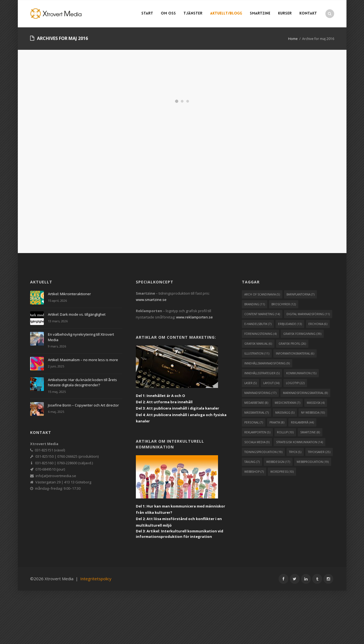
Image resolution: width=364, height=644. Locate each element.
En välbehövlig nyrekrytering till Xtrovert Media (81, 337)
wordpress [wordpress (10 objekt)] (282, 472)
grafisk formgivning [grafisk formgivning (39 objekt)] (302, 334)
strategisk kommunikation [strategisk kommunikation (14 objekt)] (299, 442)
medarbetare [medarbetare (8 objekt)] (256, 403)
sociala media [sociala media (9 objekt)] (257, 442)
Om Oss (168, 14)
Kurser (285, 14)
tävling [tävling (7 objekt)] (252, 462)
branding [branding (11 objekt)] (255, 304)
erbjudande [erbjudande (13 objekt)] (290, 324)
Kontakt (308, 14)
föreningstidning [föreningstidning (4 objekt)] (260, 334)
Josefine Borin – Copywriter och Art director (83, 405)
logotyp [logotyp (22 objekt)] (295, 383)
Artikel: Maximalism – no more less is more (83, 360)
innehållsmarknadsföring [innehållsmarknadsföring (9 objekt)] (267, 363)
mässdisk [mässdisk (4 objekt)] (316, 403)
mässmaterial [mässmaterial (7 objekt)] (256, 413)
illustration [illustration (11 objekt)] (257, 353)
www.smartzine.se (151, 300)
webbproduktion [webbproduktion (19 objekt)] (313, 462)
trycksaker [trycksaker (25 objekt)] (319, 452)
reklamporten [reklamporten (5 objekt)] (257, 432)
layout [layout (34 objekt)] (271, 383)
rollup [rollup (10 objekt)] (285, 432)
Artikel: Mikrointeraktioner (69, 294)
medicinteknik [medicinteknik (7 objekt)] (287, 403)
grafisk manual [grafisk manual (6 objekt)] (258, 344)
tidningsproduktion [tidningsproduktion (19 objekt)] (263, 452)
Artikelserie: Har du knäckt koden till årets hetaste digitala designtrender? (82, 382)
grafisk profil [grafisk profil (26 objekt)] (292, 344)
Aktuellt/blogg (226, 14)
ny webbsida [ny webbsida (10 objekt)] (313, 413)
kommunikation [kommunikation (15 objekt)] (301, 373)
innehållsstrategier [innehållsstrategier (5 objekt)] (262, 373)
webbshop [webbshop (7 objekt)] (254, 472)
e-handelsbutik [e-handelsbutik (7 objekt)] (258, 324)
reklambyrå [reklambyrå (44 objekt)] (302, 422)
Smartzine (260, 14)
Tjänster (193, 14)
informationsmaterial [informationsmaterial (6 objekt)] (295, 353)
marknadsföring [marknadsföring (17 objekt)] (260, 393)
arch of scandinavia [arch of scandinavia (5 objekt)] (262, 294)
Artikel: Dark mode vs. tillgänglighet (77, 314)
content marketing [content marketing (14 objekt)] (262, 314)
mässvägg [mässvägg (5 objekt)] (285, 413)
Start (147, 14)
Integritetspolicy (96, 579)
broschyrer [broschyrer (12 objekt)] (284, 304)
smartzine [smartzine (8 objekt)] (310, 432)
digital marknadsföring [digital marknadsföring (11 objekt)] (308, 314)
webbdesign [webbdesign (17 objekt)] (278, 462)
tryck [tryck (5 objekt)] (295, 452)
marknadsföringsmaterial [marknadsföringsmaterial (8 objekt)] (305, 393)
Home (293, 39)
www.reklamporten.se (194, 317)
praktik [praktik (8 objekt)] (277, 422)
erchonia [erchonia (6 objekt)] (318, 324)
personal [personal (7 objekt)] (254, 422)
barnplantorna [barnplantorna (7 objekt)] (300, 294)
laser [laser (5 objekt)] (250, 383)
